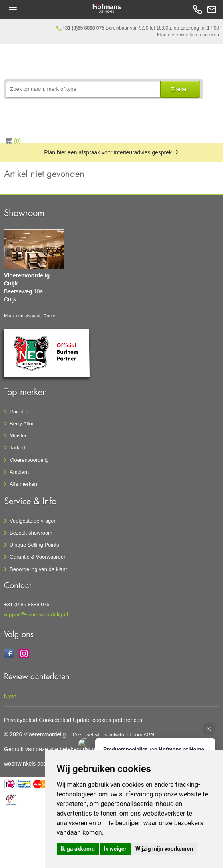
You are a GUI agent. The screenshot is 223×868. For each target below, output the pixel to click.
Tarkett (17, 448)
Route (49, 316)
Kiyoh (10, 695)
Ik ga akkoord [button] (78, 849)
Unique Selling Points (34, 545)
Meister (18, 436)
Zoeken (180, 89)
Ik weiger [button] (115, 849)
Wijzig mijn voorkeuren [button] (164, 849)
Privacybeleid (21, 720)
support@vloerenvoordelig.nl (36, 614)
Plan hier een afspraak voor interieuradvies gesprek (111, 152)
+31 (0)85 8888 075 (83, 28)
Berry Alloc (22, 424)
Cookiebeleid (55, 720)
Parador (19, 412)
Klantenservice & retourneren (188, 35)
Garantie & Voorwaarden (38, 557)
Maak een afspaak (22, 316)
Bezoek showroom (31, 533)
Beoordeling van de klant (38, 569)
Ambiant (19, 472)
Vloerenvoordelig (29, 460)
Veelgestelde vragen (33, 521)
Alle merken (23, 484)
